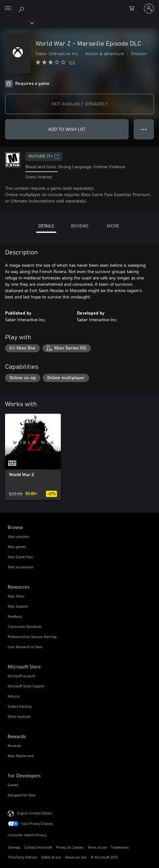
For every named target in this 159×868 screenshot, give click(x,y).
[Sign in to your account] (149, 9)
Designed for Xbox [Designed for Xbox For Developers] (22, 795)
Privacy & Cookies (70, 847)
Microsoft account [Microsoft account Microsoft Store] (21, 676)
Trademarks (120, 847)
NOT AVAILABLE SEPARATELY (80, 104)
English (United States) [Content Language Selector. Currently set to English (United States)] (35, 813)
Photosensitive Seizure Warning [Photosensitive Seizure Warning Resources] (32, 637)
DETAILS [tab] (46, 226)
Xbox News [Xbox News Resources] (16, 596)
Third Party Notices (22, 857)
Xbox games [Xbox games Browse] (17, 547)
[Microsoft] (79, 5)
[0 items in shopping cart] (134, 9)
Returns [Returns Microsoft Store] (14, 696)
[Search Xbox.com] (22, 8)
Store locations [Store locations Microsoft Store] (19, 716)
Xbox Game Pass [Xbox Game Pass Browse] (20, 557)
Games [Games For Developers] (13, 785)
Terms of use (97, 847)
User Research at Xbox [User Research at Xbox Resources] (25, 647)
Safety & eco (51, 857)
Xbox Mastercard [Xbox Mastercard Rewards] (21, 756)
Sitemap (14, 847)
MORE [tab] (113, 226)
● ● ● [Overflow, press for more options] (144, 129)
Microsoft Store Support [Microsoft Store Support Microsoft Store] (26, 686)
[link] (33, 457)
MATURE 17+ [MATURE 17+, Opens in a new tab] (44, 156)
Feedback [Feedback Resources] (15, 616)
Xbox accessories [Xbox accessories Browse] (21, 567)
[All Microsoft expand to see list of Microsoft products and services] (8, 9)
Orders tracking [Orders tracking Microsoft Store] (19, 706)
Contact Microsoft (38, 847)
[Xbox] (17, 22)
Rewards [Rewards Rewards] (14, 746)
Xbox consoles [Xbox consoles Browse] (18, 536)
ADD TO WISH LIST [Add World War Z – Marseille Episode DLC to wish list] (67, 129)
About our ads (76, 857)
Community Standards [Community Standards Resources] (25, 626)
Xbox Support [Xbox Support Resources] (18, 606)
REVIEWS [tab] (80, 226)
